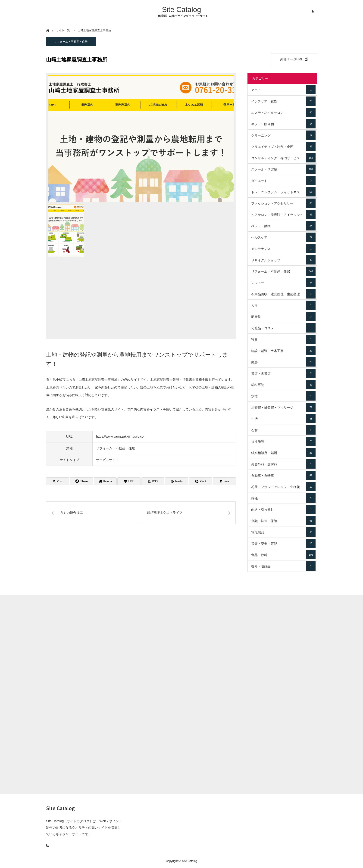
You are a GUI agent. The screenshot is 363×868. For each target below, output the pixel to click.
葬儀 (283, 498)
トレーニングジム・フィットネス (283, 192)
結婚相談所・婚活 (283, 453)
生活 (283, 419)
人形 (283, 305)
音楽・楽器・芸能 (283, 543)
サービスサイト (107, 460)
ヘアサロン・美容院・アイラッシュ (283, 215)
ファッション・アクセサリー (283, 203)
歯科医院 (283, 385)
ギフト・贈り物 (283, 124)
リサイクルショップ (283, 260)
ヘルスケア (283, 237)
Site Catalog (182, 10)
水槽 (283, 396)
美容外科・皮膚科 (283, 464)
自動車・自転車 (283, 475)
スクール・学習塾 (283, 169)
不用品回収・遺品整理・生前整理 (283, 294)
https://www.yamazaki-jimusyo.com (121, 436)
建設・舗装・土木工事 (283, 351)
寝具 (283, 339)
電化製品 (283, 532)
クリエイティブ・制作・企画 (283, 146)
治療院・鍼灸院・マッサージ (283, 407)
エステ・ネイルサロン (283, 112)
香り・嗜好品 (283, 566)
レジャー (283, 283)
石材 (283, 430)
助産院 (283, 317)
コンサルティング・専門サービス (283, 158)
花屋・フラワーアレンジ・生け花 (283, 487)
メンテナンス (283, 249)
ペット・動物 (283, 226)
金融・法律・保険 (283, 521)
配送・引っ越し (283, 509)
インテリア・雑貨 (283, 101)
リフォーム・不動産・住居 (71, 42)
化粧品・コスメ (283, 328)
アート (283, 90)
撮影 (283, 362)
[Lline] (129, 481)
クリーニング (283, 135)
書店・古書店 (283, 373)
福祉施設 (283, 441)
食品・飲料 (283, 555)
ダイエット (283, 180)
